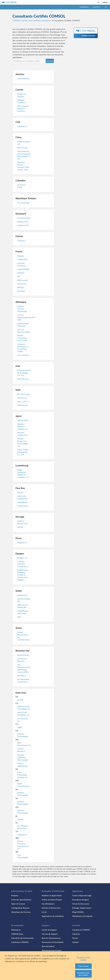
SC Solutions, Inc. (23, 720)
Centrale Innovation (22, 264)
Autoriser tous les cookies (83, 974)
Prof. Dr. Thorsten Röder (24, 331)
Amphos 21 (22, 126)
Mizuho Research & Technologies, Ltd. (23, 442)
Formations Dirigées (81, 900)
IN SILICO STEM (21, 186)
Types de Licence (18, 904)
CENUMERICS (23, 79)
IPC (19, 276)
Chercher (50, 61)
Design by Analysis (21, 95)
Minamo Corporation (22, 434)
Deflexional (22, 595)
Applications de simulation (53, 916)
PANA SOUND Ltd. (24, 143)
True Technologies (23, 856)
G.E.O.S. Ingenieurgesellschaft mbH (25, 317)
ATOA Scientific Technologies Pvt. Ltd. (24, 373)
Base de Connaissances (51, 938)
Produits (15, 896)
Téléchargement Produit (52, 950)
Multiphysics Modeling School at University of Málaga (23, 575)
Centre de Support (49, 930)
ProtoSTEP (22, 284)
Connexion (84, 7)
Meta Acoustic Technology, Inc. (24, 708)
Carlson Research (21, 750)
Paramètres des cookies (83, 958)
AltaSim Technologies (23, 735)
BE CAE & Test (23, 394)
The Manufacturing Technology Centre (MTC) (24, 668)
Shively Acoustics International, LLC (23, 845)
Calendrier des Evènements (22, 938)
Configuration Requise (20, 908)
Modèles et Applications (52, 896)
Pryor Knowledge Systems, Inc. (23, 775)
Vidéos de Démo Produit (52, 900)
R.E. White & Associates (23, 827)
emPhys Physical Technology (22, 309)
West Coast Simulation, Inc (24, 714)
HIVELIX (21, 273)
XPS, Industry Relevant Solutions (23, 108)
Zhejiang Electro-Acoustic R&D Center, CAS (23, 166)
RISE (19, 617)
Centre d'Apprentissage (82, 896)
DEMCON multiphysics (23, 497)
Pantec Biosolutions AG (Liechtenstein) (23, 636)
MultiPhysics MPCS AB (23, 612)
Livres (44, 912)
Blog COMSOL (78, 912)
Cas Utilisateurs (48, 904)
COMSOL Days (17, 934)
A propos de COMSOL (81, 930)
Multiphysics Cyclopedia (82, 916)
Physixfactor (23, 506)
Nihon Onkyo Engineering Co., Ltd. (23, 452)
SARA (20, 727)
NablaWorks (22, 502)
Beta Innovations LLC (24, 744)
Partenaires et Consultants (53, 942)
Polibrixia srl (23, 405)
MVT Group (22, 148)
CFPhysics (22, 241)
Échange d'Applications (82, 908)
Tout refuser (83, 966)
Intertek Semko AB (24, 600)
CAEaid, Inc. (22, 835)
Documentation (48, 946)
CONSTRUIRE (23, 269)
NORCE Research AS (22, 522)
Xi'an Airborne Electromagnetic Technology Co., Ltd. (24, 155)
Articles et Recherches (51, 908)
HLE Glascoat (23, 379)
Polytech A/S (23, 222)
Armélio (21, 256)
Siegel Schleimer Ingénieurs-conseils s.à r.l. (23, 473)
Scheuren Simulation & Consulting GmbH (23, 348)
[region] (55, 966)
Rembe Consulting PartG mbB (22, 338)
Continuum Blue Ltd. (22, 660)
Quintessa (22, 676)
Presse (75, 938)
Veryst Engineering (22, 765)
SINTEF (20, 527)
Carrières (76, 934)
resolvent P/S (23, 225)
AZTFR (20, 700)
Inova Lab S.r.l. (23, 401)
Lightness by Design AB (23, 606)
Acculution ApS (24, 218)
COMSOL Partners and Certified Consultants (32, 20)
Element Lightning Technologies (23, 757)
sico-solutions (23, 355)
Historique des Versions (21, 912)
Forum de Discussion (81, 904)
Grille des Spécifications (21, 900)
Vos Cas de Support (50, 934)
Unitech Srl (22, 398)
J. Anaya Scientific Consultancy (23, 564)
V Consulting (23, 203)
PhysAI (20, 819)
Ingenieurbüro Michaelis (23, 325)
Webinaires (16, 930)
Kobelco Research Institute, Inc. (23, 426)
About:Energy (23, 655)
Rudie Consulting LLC (24, 785)
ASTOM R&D (23, 420)
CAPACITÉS (22, 259)
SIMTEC (21, 287)
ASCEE (20, 492)
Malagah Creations (21, 101)
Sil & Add (21, 291)
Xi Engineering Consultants (23, 680)
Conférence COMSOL (20, 942)
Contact (97, 7)
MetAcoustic (23, 280)
